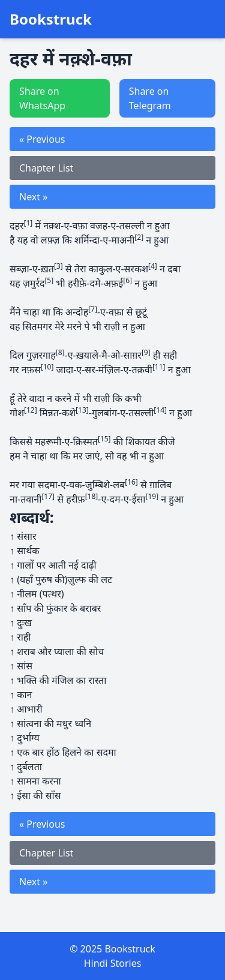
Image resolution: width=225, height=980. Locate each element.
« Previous (42, 139)
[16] (131, 482)
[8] (60, 352)
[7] (93, 309)
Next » (33, 197)
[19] (152, 496)
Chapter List (46, 168)
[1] (28, 223)
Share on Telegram (150, 98)
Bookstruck (51, 19)
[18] (92, 496)
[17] (48, 496)
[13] (82, 410)
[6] (127, 280)
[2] (139, 237)
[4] (153, 266)
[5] (49, 280)
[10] (47, 367)
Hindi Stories (113, 963)
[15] (104, 439)
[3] (58, 266)
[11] (159, 367)
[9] (146, 352)
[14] (160, 410)
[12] (31, 410)
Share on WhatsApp (42, 98)
